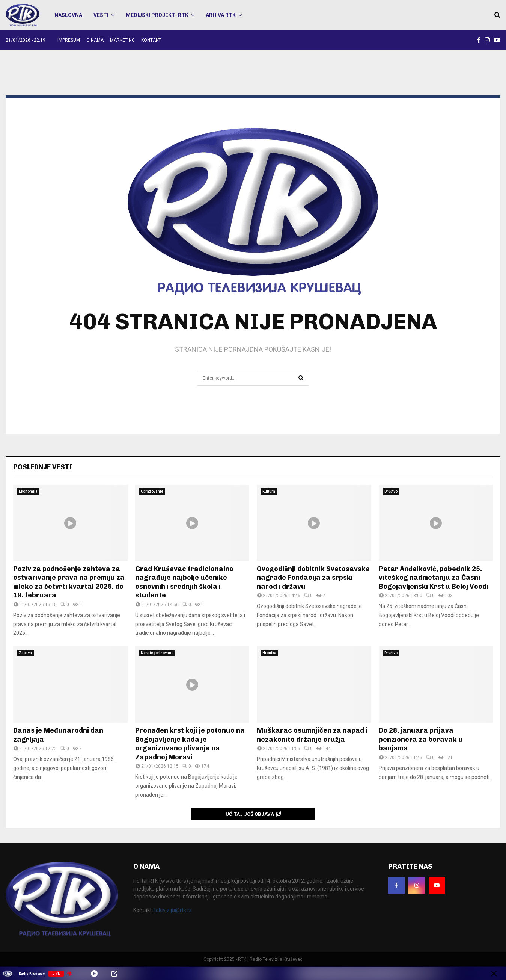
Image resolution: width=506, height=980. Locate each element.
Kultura (269, 491)
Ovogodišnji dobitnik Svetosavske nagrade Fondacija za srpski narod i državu (313, 578)
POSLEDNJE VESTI (43, 467)
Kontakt (151, 40)
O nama (95, 40)
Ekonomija (28, 491)
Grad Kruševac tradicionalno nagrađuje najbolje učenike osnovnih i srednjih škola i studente (184, 582)
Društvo (391, 491)
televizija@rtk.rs (173, 910)
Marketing (122, 40)
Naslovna (68, 15)
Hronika (269, 653)
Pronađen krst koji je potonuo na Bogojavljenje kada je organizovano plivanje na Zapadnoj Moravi (190, 744)
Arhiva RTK (221, 15)
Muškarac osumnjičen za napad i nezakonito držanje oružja (312, 735)
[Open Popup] (114, 974)
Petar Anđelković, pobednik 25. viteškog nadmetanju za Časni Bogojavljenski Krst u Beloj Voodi (434, 578)
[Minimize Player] (494, 974)
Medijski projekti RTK (157, 15)
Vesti (101, 15)
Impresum (69, 40)
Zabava (25, 653)
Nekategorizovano (157, 653)
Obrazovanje (152, 491)
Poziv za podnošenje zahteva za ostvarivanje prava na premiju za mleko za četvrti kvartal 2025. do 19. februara (69, 582)
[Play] (94, 974)
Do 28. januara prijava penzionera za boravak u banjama (421, 739)
